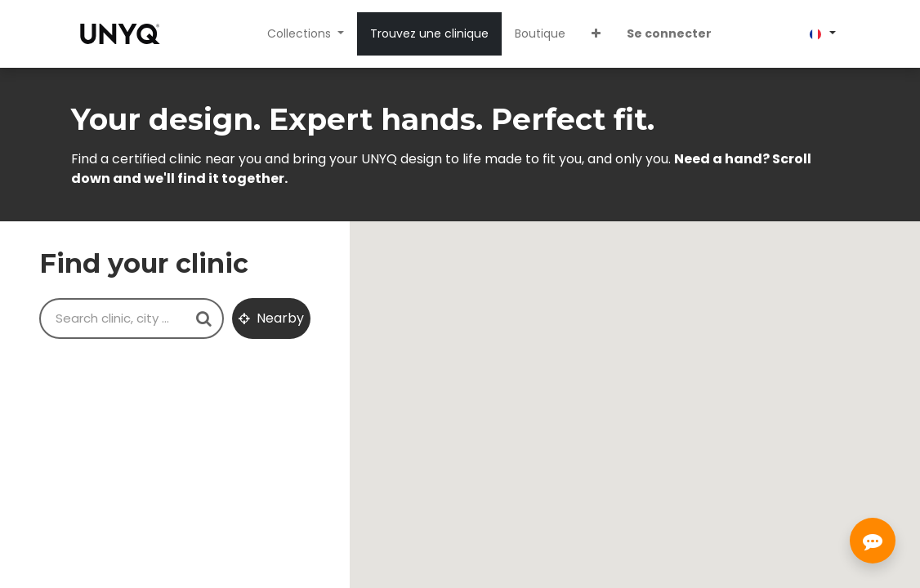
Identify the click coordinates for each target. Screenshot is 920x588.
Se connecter (669, 33)
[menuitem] (429, 34)
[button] (596, 34)
